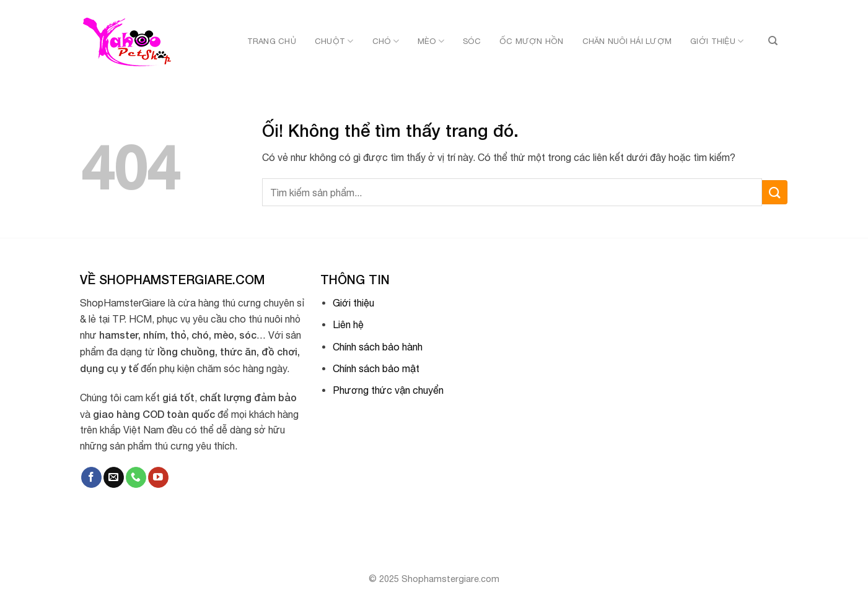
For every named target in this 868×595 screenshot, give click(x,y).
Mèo (431, 41)
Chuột (334, 41)
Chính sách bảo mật (376, 368)
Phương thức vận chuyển (388, 390)
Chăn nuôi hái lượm (627, 41)
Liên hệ (348, 324)
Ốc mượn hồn (532, 41)
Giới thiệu (717, 41)
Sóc (472, 41)
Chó (386, 41)
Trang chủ (272, 41)
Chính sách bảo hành (378, 347)
